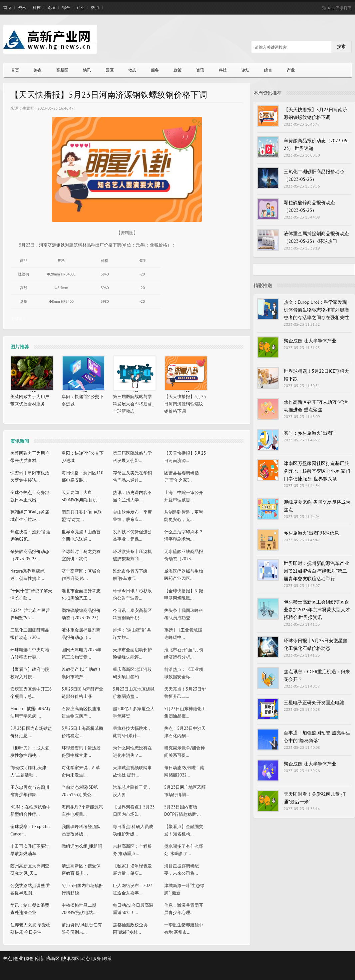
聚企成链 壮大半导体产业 (310, 341)
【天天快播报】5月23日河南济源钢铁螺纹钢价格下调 (185, 404)
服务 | (98, 959)
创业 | (20, 959)
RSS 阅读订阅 (340, 8)
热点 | (9, 959)
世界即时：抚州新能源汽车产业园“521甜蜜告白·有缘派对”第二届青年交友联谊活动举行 (316, 571)
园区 (110, 70)
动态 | (87, 959)
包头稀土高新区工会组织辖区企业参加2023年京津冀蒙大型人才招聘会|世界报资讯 (317, 610)
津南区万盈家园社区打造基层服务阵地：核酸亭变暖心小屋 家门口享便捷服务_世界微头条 (317, 471)
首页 (7, 8)
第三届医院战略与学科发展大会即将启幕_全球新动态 (133, 404)
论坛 (51, 8)
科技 (37, 8)
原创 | (30, 959)
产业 (81, 8)
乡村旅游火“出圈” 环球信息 (311, 533)
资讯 (22, 8)
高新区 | (54, 959)
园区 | (76, 959)
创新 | (41, 959)
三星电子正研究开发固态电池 (314, 703)
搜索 (341, 46)
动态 (132, 70)
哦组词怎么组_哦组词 (82, 846)
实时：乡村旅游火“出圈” (309, 433)
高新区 (62, 70)
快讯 (87, 70)
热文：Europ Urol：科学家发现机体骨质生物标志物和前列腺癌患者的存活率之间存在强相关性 (316, 310)
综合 (66, 8)
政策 (177, 70)
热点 (95, 8)
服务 (155, 70)
